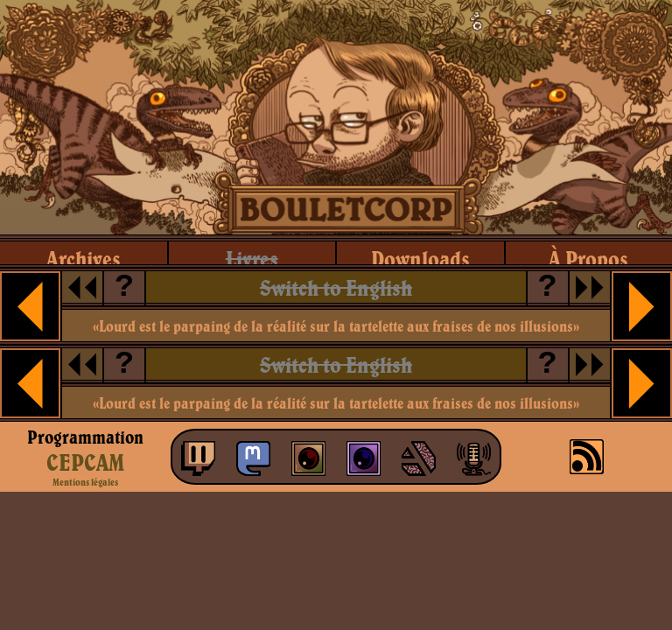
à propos (588, 259)
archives (84, 259)
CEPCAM (85, 462)
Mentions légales (85, 482)
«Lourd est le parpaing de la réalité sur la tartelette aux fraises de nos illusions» (336, 326)
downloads (420, 259)
